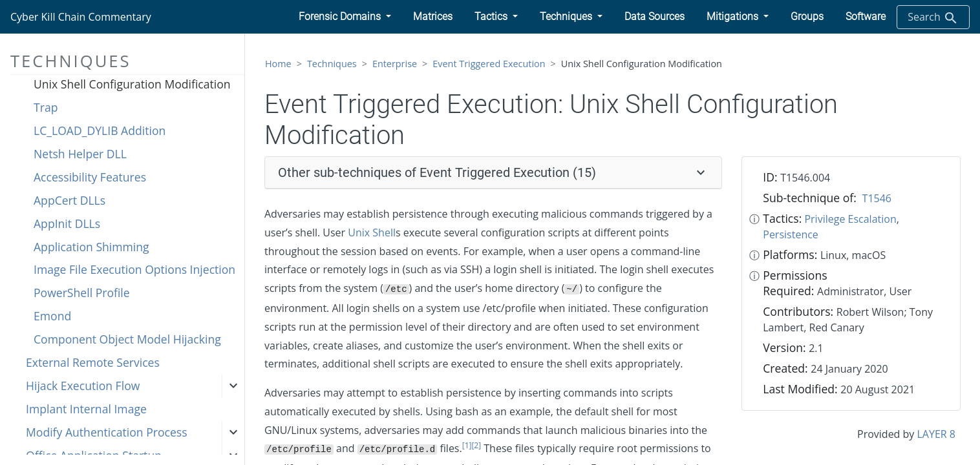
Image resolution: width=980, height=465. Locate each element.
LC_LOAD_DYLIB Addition (100, 130)
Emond (52, 316)
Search (933, 18)
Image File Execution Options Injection (134, 269)
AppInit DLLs (67, 223)
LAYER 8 (936, 434)
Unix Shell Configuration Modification (132, 84)
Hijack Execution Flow (83, 386)
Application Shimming (91, 247)
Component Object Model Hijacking (127, 339)
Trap (46, 107)
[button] (345, 17)
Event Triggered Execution (489, 64)
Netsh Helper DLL (80, 154)
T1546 (877, 198)
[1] (467, 445)
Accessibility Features (90, 177)
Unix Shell (372, 232)
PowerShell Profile (82, 293)
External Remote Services (93, 362)
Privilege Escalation (850, 219)
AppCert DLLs (69, 200)
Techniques (332, 64)
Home (278, 64)
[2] (476, 445)
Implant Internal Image (86, 409)
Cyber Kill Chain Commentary (81, 17)
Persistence (791, 234)
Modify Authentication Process (107, 432)
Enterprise (395, 64)
